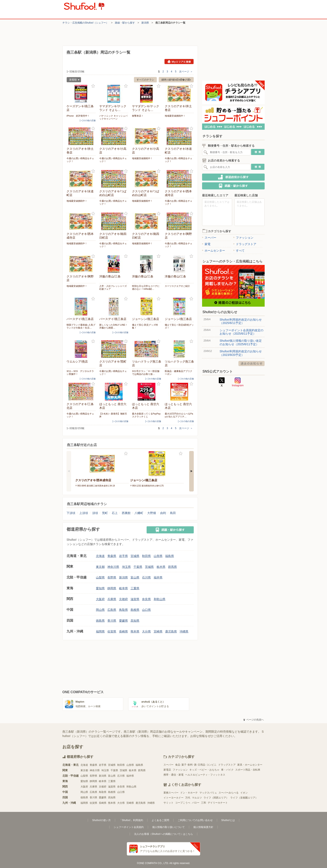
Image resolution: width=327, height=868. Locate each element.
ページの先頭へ (254, 720)
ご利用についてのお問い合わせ (195, 820)
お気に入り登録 (93, 86)
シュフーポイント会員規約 (129, 827)
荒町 (105, 513)
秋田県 (146, 556)
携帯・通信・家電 (174, 775)
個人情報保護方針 (203, 827)
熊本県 (135, 631)
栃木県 (161, 567)
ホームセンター (214, 251)
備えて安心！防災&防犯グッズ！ (179, 326)
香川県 (112, 621)
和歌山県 (160, 599)
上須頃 (84, 513)
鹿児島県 (171, 631)
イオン (244, 793)
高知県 (135, 621)
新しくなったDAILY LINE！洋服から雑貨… (113, 326)
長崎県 (123, 631)
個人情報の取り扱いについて (169, 827)
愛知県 (100, 588)
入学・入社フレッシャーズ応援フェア (113, 287)
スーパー (209, 238)
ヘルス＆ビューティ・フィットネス (205, 775)
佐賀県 (112, 631)
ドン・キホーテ (189, 793)
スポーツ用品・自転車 (248, 770)
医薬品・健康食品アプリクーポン (179, 373)
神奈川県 (113, 567)
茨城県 (149, 567)
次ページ (186, 72)
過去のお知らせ (252, 363)
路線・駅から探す (125, 23)
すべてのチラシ (145, 80)
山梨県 (100, 577)
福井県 (158, 577)
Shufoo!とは (228, 820)
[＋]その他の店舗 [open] (88, 120)
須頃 (95, 513)
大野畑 (152, 513)
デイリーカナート (218, 803)
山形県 (158, 556)
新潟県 (145, 23)
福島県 (170, 556)
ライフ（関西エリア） (216, 798)
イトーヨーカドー (174, 798)
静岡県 (112, 588)
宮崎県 (158, 631)
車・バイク (227, 770)
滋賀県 (135, 599)
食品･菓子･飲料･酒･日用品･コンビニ (196, 765)
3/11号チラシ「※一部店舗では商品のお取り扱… (146, 373)
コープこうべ (183, 803)
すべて (239, 251)
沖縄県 (184, 631)
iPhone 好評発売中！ (78, 116)
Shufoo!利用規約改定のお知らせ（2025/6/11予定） (241, 321)
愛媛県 (123, 621)
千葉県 (138, 567)
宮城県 (135, 556)
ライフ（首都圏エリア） (244, 798)
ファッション (243, 238)
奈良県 (146, 599)
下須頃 (71, 513)
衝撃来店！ (138, 116)
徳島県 (100, 621)
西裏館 (126, 513)
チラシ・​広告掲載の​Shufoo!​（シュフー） (85, 23)
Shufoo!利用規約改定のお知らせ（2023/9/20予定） (241, 353)
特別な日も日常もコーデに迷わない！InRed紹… (146, 287)
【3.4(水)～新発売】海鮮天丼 (113, 415)
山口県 (146, 610)
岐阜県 (123, 588)
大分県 (146, 631)
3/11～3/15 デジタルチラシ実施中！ (80, 373)
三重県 (135, 588)
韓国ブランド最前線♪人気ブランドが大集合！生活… (81, 326)
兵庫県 (112, 599)
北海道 (100, 556)
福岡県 (100, 631)
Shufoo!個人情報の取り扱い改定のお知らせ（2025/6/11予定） (241, 342)
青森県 (112, 556)
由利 (163, 513)
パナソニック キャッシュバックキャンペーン (113, 117)
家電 (206, 244)
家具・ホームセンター (250, 765)
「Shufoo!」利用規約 (131, 820)
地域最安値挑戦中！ (175, 116)
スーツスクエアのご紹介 (177, 286)
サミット (169, 803)
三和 (204, 803)
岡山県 (100, 610)
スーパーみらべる (229, 793)
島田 (173, 513)
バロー (196, 803)
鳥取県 (123, 610)
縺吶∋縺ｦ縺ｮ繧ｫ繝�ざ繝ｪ (176, 80)
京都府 (123, 599)
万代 (188, 798)
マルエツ (197, 798)
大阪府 (100, 599)
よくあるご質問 (160, 820)
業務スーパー (171, 793)
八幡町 (139, 513)
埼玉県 (126, 567)
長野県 (112, 577)
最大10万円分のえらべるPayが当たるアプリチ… (179, 415)
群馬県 (172, 567)
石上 (115, 513)
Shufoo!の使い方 (101, 820)
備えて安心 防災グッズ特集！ (145, 326)
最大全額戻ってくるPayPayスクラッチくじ (146, 415)
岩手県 (123, 556)
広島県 (112, 610)
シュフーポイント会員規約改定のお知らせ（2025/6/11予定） (241, 332)
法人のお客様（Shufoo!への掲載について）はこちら (163, 834)
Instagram (238, 382)
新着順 (73, 80)
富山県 (135, 577)
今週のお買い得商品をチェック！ (80, 160)
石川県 (146, 577)
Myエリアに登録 (179, 62)
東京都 (100, 567)
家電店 (167, 770)
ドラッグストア (245, 244)
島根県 (135, 610)
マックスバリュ (208, 793)
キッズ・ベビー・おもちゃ (204, 770)
